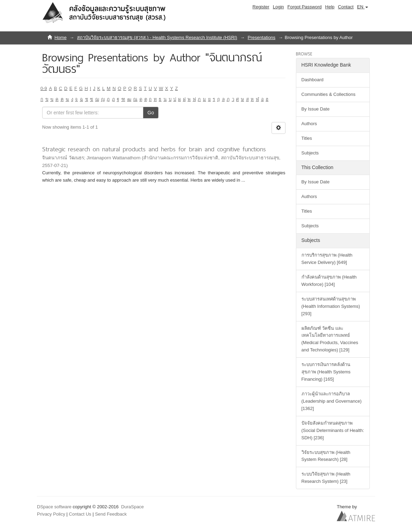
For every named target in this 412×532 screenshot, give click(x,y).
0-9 (44, 88)
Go (151, 113)
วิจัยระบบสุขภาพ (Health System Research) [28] (326, 456)
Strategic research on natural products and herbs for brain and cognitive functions (154, 149)
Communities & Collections (329, 94)
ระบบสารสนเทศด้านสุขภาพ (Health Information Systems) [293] (331, 306)
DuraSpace (133, 507)
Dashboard (313, 80)
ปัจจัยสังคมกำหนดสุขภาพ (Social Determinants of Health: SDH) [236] (333, 430)
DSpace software (54, 507)
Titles (307, 138)
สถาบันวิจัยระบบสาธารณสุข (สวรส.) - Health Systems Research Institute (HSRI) (157, 37)
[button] (363, 7)
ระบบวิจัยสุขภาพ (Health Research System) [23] (326, 478)
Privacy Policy (51, 514)
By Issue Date (316, 109)
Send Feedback (111, 514)
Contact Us (80, 514)
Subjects (310, 153)
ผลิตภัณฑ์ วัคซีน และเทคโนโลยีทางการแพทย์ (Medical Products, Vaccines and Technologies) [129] (330, 339)
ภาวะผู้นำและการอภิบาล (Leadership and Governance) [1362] (332, 401)
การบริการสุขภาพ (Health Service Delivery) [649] (327, 259)
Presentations (262, 37)
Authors (309, 124)
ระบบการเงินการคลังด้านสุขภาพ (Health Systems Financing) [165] (326, 372)
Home (60, 37)
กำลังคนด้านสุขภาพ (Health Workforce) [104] (329, 281)
